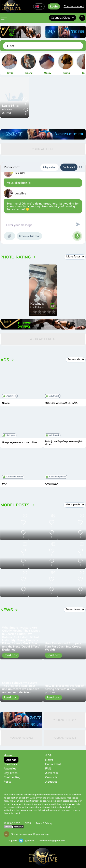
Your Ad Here (43, 149)
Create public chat (29, 236)
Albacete (7, 109)
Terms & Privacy (44, 823)
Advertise (52, 773)
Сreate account (74, 6)
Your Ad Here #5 (43, 339)
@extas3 (27, 841)
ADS (48, 755)
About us (51, 782)
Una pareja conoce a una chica (19, 442)
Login (54, 6)
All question (49, 167)
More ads (76, 359)
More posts (75, 504)
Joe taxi (20, 173)
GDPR (28, 823)
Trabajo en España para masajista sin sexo (64, 443)
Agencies (10, 768)
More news (75, 609)
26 (10, 106)
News (49, 760)
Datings (11, 760)
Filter (11, 46)
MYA (5, 484)
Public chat (69, 167)
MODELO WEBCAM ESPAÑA (61, 403)
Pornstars (10, 764)
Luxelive (20, 193)
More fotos (75, 256)
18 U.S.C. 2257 (12, 823)
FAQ (48, 768)
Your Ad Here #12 (65, 720)
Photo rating (12, 777)
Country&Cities (62, 18)
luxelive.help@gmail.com (52, 841)
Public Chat (53, 764)
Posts (7, 782)
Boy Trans (11, 773)
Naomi (6, 403)
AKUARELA (52, 484)
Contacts (51, 777)
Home (8, 755)
